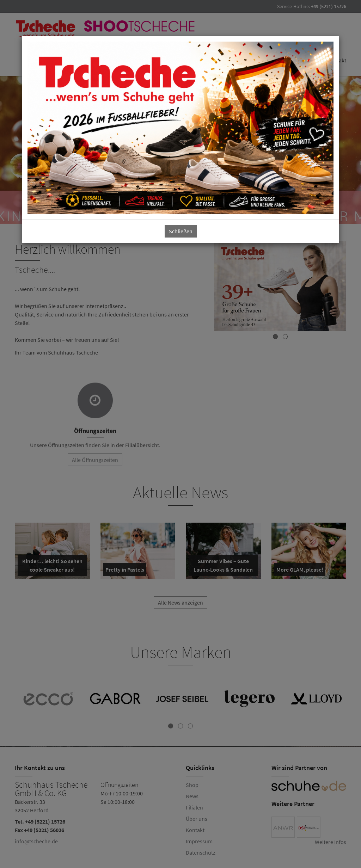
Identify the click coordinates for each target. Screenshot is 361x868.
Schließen (181, 231)
